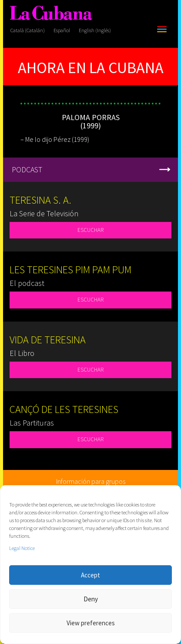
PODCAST (27, 169)
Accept (90, 575)
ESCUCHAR (90, 230)
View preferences (91, 623)
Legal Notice (22, 548)
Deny (91, 599)
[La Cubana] (51, 13)
